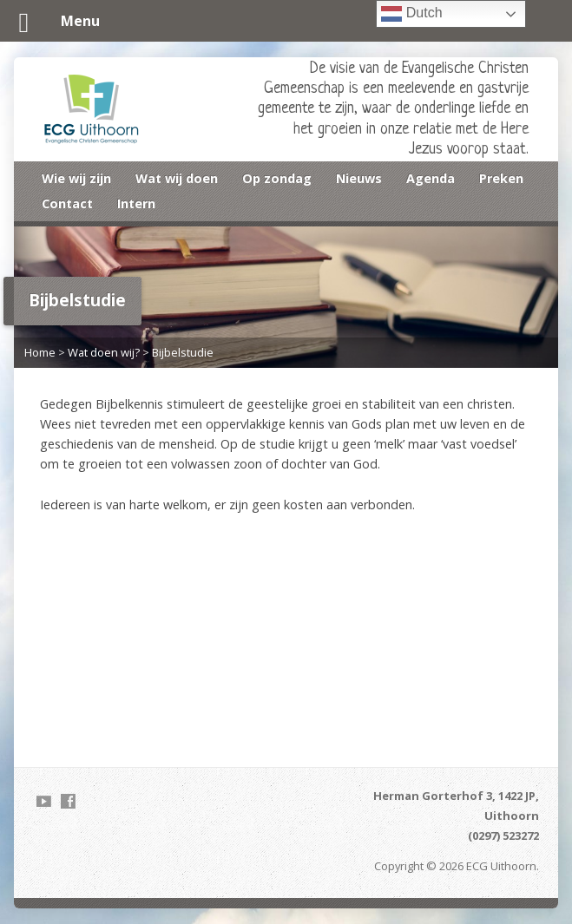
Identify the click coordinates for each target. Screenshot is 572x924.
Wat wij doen (177, 178)
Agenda (431, 178)
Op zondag (277, 178)
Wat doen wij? (104, 352)
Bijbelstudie (183, 352)
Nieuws (359, 178)
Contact (67, 203)
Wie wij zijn (76, 178)
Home (40, 352)
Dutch (411, 14)
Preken (501, 178)
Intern (136, 203)
